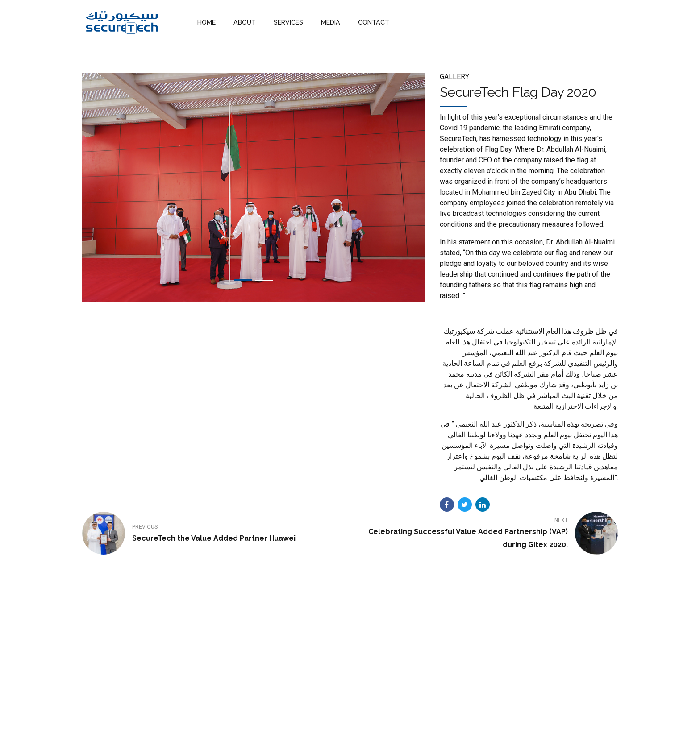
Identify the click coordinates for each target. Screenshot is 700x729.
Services (344, 715)
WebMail (416, 715)
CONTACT (369, 22)
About (310, 715)
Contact (380, 715)
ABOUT (244, 22)
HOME (206, 22)
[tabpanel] (254, 188)
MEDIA (327, 22)
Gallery (454, 77)
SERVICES (286, 22)
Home (280, 715)
